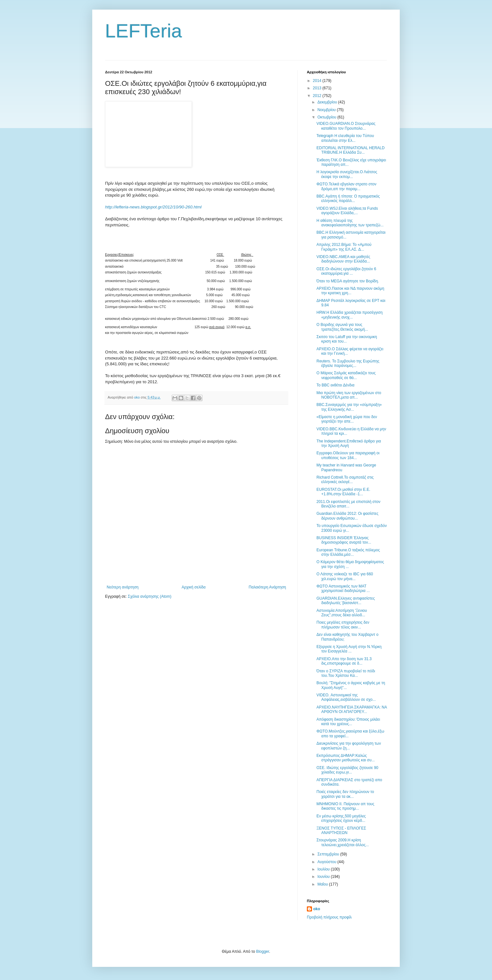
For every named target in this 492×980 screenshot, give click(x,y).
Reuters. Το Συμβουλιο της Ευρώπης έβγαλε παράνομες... (348, 363)
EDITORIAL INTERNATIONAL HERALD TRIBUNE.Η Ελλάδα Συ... (351, 150)
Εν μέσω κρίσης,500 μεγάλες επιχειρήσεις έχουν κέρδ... (341, 818)
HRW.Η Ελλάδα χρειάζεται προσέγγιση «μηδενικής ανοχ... (349, 315)
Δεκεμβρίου (328, 102)
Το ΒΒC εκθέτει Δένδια (335, 385)
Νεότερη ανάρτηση (123, 587)
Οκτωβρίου (327, 117)
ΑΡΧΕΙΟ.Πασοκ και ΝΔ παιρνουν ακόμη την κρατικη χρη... (350, 291)
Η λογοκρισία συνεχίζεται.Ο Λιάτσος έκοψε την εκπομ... (347, 174)
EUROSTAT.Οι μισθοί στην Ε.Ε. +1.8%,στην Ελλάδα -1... (343, 492)
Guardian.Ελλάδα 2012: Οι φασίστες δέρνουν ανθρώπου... (347, 516)
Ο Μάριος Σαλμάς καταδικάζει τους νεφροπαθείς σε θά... (346, 375)
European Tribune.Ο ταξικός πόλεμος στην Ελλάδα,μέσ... (348, 552)
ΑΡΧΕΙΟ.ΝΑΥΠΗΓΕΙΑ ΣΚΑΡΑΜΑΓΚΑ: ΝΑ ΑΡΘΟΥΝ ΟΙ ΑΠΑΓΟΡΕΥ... (352, 709)
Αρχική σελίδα (194, 587)
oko (317, 909)
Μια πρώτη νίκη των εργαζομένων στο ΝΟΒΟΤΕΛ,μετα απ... (349, 395)
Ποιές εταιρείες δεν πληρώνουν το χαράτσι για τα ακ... (345, 794)
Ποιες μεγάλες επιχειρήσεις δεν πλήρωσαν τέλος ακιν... (343, 625)
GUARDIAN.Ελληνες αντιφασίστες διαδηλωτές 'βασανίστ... (346, 601)
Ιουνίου (324, 877)
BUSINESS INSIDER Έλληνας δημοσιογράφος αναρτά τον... (344, 540)
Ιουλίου (324, 869)
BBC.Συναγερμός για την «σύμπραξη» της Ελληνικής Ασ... (349, 407)
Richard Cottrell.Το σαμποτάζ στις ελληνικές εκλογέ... (345, 480)
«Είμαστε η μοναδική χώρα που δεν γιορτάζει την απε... (347, 419)
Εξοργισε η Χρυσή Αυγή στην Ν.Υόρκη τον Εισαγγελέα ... (349, 649)
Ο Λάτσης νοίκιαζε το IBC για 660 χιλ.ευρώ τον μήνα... (345, 576)
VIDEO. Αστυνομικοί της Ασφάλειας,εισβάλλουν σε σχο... (346, 697)
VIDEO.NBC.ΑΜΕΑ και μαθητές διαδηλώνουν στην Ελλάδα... (343, 259)
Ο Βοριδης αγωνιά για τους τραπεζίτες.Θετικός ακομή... (342, 327)
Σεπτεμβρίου (329, 854)
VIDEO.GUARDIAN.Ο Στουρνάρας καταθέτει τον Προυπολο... (346, 126)
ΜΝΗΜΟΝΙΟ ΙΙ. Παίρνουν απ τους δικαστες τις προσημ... (345, 806)
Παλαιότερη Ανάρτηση (267, 587)
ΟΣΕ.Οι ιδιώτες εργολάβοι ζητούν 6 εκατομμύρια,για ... (346, 271)
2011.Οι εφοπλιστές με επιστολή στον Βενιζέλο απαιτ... (348, 504)
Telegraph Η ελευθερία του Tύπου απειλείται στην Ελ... (345, 138)
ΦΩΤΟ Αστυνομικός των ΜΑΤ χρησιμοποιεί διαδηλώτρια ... (343, 588)
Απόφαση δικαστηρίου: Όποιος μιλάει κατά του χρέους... (348, 722)
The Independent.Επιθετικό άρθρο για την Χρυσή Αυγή (349, 443)
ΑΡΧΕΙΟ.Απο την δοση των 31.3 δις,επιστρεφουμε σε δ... (344, 661)
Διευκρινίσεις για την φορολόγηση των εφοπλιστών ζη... (349, 746)
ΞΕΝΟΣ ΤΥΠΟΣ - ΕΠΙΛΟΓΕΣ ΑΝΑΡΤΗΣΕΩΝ (341, 830)
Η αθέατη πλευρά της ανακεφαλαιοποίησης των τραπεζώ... (350, 223)
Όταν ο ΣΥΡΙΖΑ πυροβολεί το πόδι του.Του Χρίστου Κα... (346, 673)
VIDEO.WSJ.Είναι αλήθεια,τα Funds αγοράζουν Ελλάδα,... (347, 211)
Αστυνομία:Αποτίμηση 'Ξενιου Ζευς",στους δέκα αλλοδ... (342, 613)
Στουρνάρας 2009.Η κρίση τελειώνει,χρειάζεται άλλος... (343, 842)
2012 (318, 96)
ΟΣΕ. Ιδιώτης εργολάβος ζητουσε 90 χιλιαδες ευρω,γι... (347, 770)
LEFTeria (143, 31)
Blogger (262, 952)
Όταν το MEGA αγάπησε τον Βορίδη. (348, 281)
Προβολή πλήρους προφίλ (329, 917)
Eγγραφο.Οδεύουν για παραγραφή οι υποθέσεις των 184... (348, 455)
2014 (318, 81)
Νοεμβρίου (327, 110)
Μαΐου (323, 884)
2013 (318, 88)
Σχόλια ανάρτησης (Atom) (150, 596)
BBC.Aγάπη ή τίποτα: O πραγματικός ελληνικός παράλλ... (348, 198)
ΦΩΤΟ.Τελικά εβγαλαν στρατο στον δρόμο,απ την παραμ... (346, 186)
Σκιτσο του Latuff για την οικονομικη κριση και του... (347, 339)
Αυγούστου (327, 862)
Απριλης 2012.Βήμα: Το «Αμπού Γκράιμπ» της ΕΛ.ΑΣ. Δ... (344, 247)
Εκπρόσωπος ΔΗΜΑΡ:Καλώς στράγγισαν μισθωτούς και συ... (346, 758)
